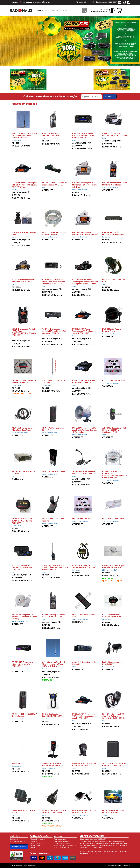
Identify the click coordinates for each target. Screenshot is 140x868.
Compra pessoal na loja (62, 847)
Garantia (33, 847)
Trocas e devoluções (36, 843)
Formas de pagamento (61, 841)
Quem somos (14, 839)
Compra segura (35, 845)
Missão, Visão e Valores (17, 841)
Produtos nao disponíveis (62, 843)
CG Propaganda (125, 866)
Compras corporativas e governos (65, 845)
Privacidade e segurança (38, 839)
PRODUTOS (42, 10)
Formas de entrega (60, 839)
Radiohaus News (19, 847)
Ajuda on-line (34, 841)
